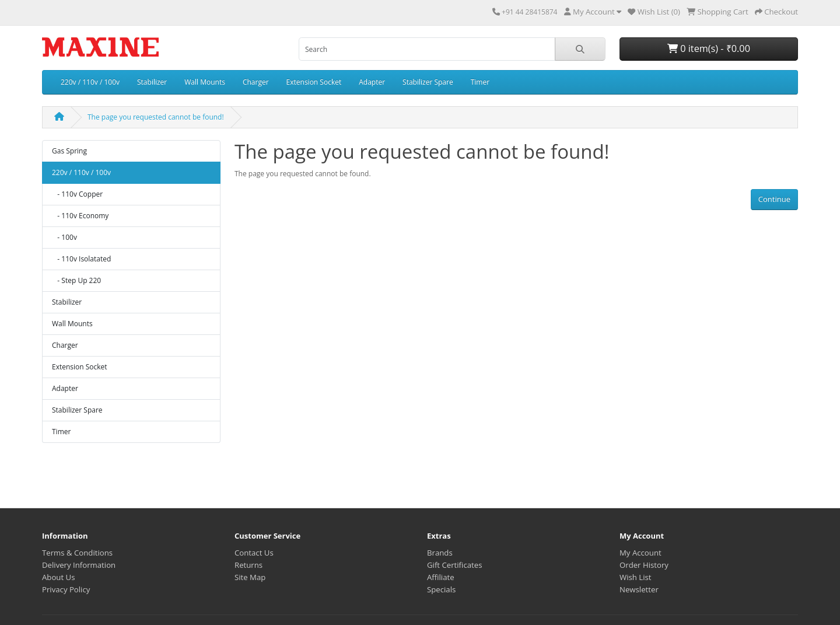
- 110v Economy (80, 216)
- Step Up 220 (76, 280)
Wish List (636, 577)
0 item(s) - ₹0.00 (709, 48)
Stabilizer (152, 82)
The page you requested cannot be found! (156, 117)
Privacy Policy (66, 589)
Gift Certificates (454, 565)
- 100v (64, 237)
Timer (480, 82)
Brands (440, 553)
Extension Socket (314, 82)
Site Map (250, 577)
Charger (256, 82)
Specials (441, 589)
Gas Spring (69, 151)
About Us (58, 577)
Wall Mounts (205, 82)
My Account (640, 553)
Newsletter (639, 589)
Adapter (372, 82)
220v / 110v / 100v (90, 82)
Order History (644, 565)
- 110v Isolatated (81, 259)
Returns (249, 565)
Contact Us (254, 553)
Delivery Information (79, 565)
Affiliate (441, 577)
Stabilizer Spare (428, 82)
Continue (774, 199)
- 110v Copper (77, 194)
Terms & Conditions (77, 553)
